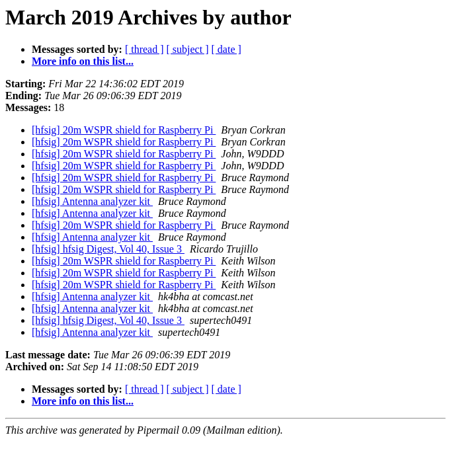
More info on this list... (83, 61)
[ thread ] (144, 49)
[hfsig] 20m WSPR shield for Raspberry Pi (124, 130)
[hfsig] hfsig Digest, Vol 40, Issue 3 (108, 249)
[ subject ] (188, 49)
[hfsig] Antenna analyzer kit (92, 201)
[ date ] (226, 49)
